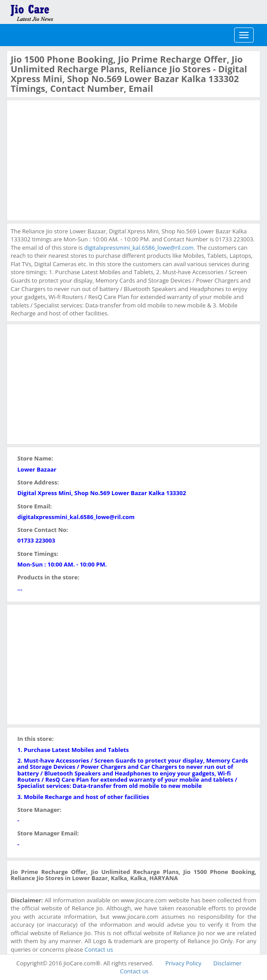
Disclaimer (227, 963)
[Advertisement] (77, 159)
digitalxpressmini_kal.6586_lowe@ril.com (139, 248)
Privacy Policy (183, 963)
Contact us (99, 949)
